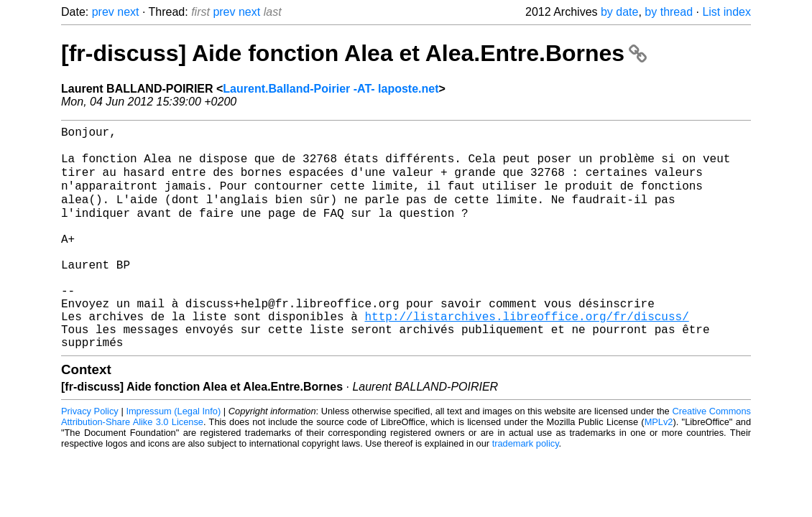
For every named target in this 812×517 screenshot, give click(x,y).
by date (619, 12)
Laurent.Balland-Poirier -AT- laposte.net (331, 89)
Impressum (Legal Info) (173, 456)
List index (726, 12)
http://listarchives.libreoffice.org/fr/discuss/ (526, 355)
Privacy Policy (90, 456)
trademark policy (526, 489)
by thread (669, 12)
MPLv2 (659, 467)
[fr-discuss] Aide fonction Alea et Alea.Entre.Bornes (354, 53)
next (128, 12)
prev (103, 12)
